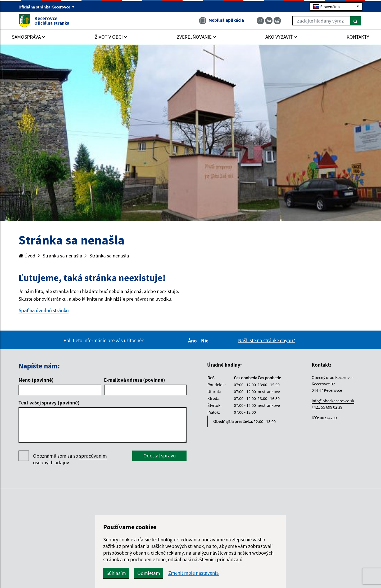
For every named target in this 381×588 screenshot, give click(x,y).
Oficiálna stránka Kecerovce (47, 7)
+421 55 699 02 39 (327, 407)
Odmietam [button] (149, 573)
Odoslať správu (160, 456)
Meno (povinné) (36, 380)
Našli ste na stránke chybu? (267, 340)
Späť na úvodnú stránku (44, 310)
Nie (206, 341)
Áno (193, 341)
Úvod (27, 256)
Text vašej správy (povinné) (49, 403)
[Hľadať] (356, 21)
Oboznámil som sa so (70, 459)
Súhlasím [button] (116, 573)
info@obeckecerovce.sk (333, 401)
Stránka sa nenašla (62, 256)
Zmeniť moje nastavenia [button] (194, 573)
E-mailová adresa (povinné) (135, 380)
